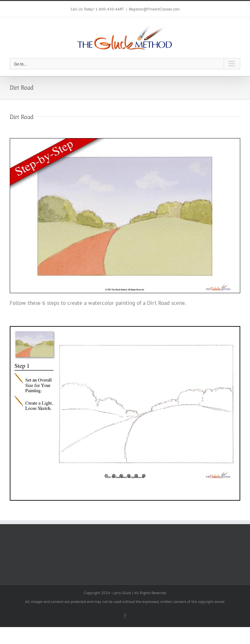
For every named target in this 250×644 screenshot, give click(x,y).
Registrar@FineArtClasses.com (154, 9)
